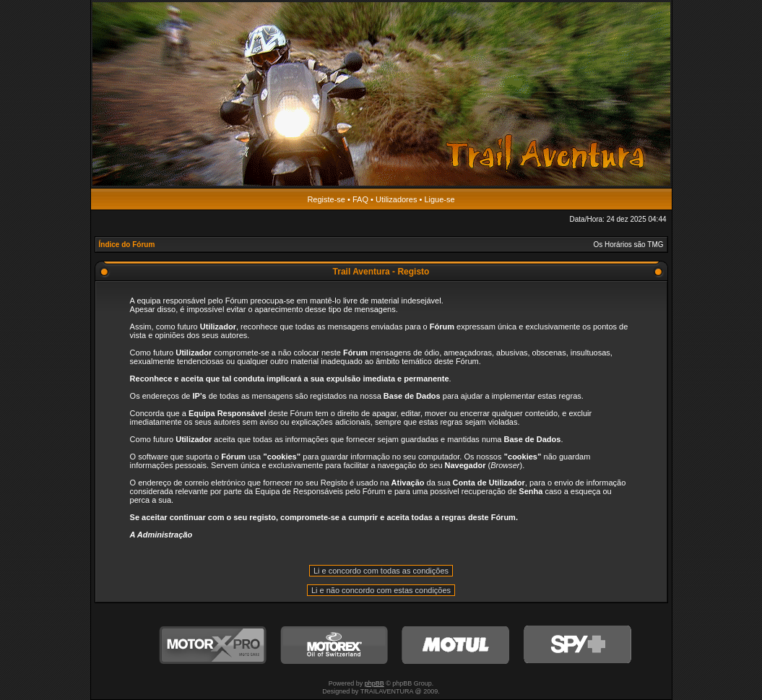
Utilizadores (396, 199)
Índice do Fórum (127, 245)
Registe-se (326, 199)
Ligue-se (439, 199)
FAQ (360, 199)
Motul (456, 645)
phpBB (374, 683)
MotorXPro (213, 645)
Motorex (334, 645)
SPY (577, 645)
